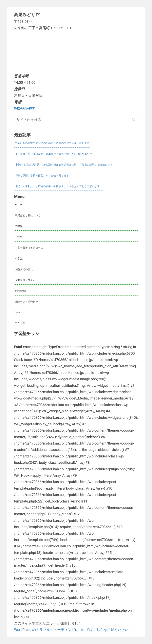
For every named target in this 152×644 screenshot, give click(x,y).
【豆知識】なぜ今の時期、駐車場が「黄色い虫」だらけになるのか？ (55, 154)
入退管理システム (25, 280)
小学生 (19, 258)
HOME (19, 205)
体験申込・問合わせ (26, 302)
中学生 (19, 237)
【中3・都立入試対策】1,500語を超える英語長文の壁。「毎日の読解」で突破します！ (65, 165)
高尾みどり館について (28, 215)
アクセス (20, 323)
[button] (134, 120)
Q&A (17, 312)
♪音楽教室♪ (21, 291)
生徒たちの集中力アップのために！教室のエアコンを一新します (52, 143)
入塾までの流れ (24, 269)
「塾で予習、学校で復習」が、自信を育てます (42, 176)
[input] (76, 120)
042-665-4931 (25, 108)
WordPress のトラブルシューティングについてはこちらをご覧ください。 (73, 630)
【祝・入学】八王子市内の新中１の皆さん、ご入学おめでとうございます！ (59, 186)
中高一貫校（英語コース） (30, 248)
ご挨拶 (19, 226)
